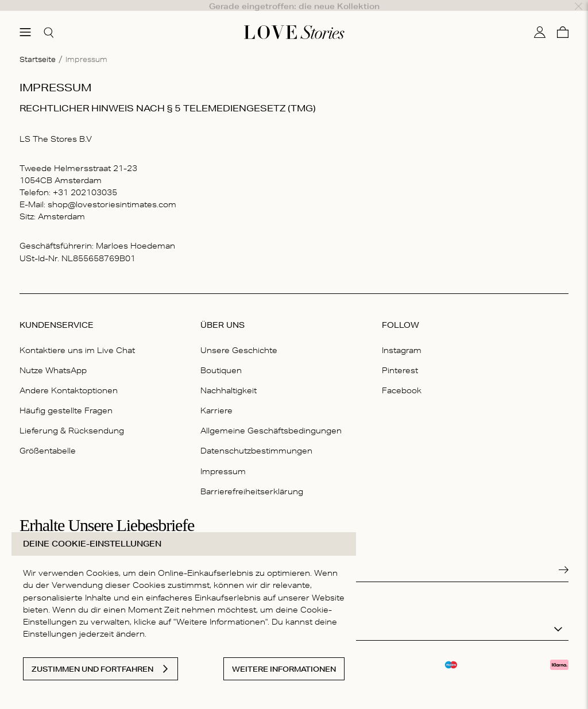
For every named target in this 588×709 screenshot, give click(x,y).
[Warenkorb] (563, 19)
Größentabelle (48, 437)
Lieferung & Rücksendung (72, 417)
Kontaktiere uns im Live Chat (77, 336)
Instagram (402, 336)
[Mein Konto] (540, 19)
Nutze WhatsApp (53, 357)
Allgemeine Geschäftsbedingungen (271, 417)
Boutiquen (221, 357)
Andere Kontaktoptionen (69, 377)
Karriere (216, 397)
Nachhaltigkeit (229, 377)
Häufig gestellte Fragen (66, 397)
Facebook (402, 377)
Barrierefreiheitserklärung (252, 478)
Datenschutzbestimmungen (256, 437)
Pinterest (400, 357)
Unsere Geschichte (239, 336)
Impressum (223, 458)
